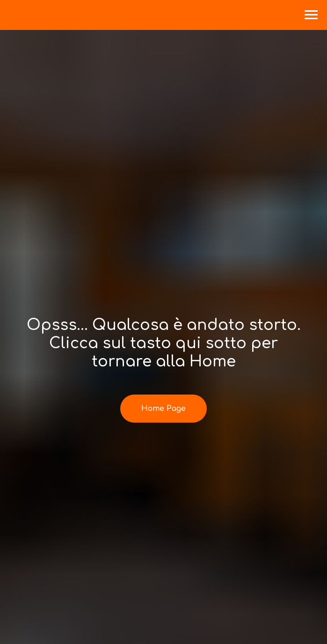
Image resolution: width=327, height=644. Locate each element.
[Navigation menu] (311, 15)
